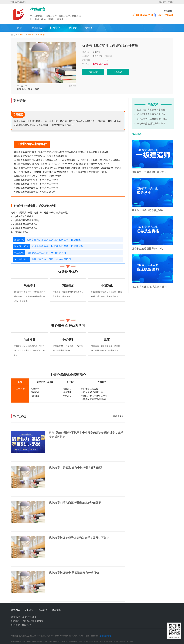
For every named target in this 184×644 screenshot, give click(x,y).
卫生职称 (41, 35)
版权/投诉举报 (106, 636)
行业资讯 (73, 28)
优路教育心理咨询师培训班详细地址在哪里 (75, 503)
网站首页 (162, 2)
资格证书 (21, 35)
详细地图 (109, 56)
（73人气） (22, 86)
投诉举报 (72, 86)
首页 (19, 28)
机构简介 (55, 28)
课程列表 (37, 28)
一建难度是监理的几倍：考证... (152, 124)
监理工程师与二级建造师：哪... (152, 119)
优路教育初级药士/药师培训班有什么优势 (74, 573)
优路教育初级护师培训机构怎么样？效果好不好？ (79, 538)
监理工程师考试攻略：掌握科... (152, 110)
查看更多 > (118, 416)
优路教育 (96, 52)
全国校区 (90, 28)
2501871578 (165, 15)
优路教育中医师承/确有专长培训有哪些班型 (75, 468)
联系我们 (171, 2)
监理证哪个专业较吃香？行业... (152, 114)
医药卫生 (31, 35)
